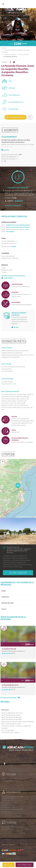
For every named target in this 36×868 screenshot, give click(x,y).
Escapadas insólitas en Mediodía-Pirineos (14, 779)
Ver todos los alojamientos (9, 698)
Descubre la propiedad (18, 573)
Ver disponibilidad (25, 865)
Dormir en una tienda (8, 799)
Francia (4, 48)
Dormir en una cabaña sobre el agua (12, 809)
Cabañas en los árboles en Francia (12, 827)
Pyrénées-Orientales (10, 54)
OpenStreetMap (26, 517)
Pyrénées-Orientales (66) (15, 549)
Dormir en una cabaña (8, 807)
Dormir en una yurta (7, 801)
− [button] (3, 464)
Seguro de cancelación (8, 845)
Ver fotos (18, 37)
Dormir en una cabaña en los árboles (12, 796)
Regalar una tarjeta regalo (17, 117)
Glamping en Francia (8, 829)
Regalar (10, 865)
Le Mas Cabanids (24, 54)
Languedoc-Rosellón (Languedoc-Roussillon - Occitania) (19, 551)
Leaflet (19, 517)
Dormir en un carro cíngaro (10, 803)
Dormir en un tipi (6, 812)
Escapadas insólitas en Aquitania (11, 781)
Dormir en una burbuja (8, 805)
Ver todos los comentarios (13, 206)
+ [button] (3, 462)
